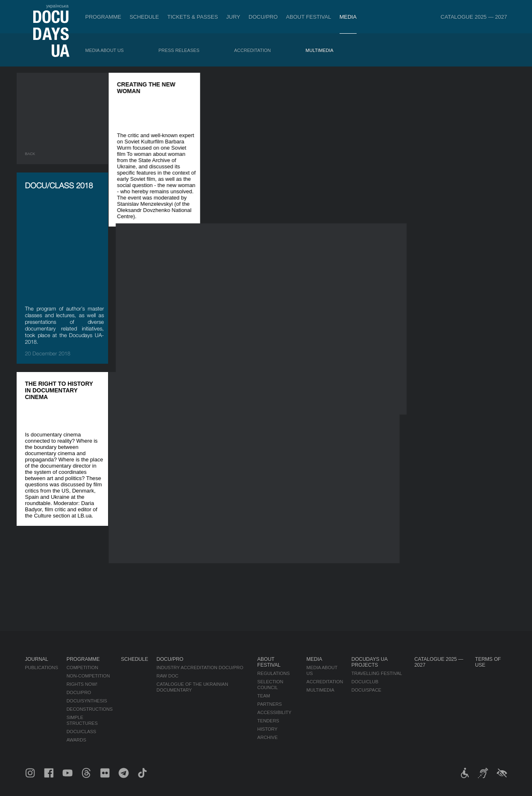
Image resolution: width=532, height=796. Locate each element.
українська (57, 6)
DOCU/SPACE (367, 690)
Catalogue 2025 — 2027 (474, 17)
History (267, 729)
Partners (270, 704)
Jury (233, 17)
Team (264, 696)
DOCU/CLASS (81, 732)
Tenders (268, 721)
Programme (103, 17)
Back (30, 154)
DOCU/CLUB (365, 682)
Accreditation (252, 50)
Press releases (179, 50)
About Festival (309, 17)
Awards (76, 740)
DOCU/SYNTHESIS (87, 701)
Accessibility (274, 712)
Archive (267, 737)
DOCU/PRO (263, 17)
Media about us (105, 50)
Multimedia (319, 50)
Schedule (144, 17)
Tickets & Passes (192, 17)
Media (348, 17)
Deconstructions (90, 709)
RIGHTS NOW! (82, 684)
